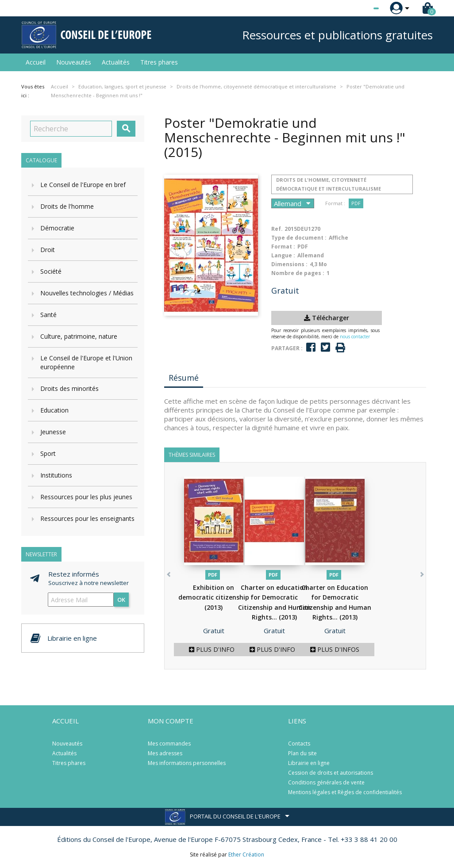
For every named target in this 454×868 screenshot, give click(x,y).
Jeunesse (53, 432)
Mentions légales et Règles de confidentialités (345, 792)
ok (121, 600)
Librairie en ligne (309, 763)
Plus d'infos (214, 649)
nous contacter (355, 336)
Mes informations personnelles (187, 763)
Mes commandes (169, 744)
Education (54, 410)
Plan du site (302, 753)
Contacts (299, 744)
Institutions (56, 475)
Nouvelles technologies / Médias (87, 293)
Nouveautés (74, 62)
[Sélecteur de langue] (358, 8)
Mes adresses (165, 753)
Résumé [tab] (184, 378)
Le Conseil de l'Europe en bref (83, 185)
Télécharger (327, 318)
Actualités (116, 62)
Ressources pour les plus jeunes (86, 497)
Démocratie (57, 228)
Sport (48, 453)
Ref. (277, 229)
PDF (356, 203)
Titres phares (159, 62)
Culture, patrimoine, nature (79, 336)
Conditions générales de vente (326, 782)
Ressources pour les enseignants (87, 518)
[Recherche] (71, 129)
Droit (48, 250)
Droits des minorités (69, 388)
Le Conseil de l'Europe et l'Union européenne (86, 362)
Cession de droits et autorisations (331, 773)
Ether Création (246, 855)
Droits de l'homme (67, 206)
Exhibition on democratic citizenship (214, 597)
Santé (48, 315)
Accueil (36, 62)
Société (51, 271)
